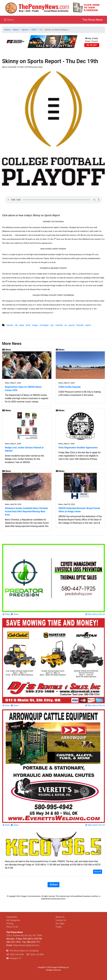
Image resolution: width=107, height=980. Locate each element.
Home (7, 30)
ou (66, 325)
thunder (80, 325)
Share (6, 614)
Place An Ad (12, 927)
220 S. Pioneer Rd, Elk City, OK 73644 (24, 935)
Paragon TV (14, 958)
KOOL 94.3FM (35, 955)
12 (41, 30)
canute (10, 325)
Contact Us (61, 920)
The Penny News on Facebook (23, 951)
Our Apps (60, 924)
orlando (59, 325)
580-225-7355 (14, 942)
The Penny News (93, 20)
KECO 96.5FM (15, 955)
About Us (60, 917)
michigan (44, 325)
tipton (88, 325)
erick (28, 325)
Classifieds (12, 917)
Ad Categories (13, 920)
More (98, 872)
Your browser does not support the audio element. (53, 200)
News (16, 30)
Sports (25, 30)
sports (72, 325)
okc (52, 325)
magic (35, 325)
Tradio (59, 927)
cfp (16, 325)
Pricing (10, 924)
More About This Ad (95, 614)
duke (22, 325)
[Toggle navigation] (9, 20)
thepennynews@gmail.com (26, 945)
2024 (34, 30)
